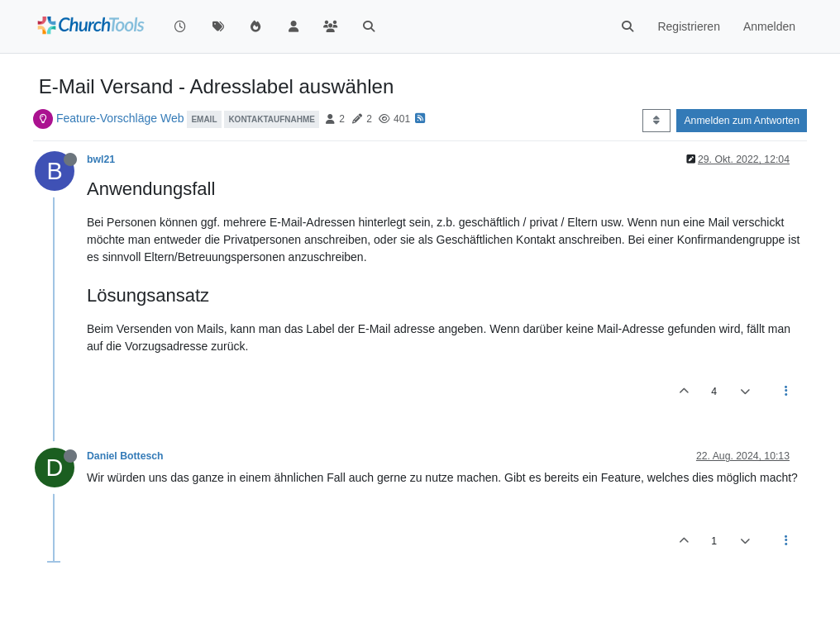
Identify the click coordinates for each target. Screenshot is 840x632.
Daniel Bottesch (125, 456)
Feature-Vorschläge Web (120, 118)
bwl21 (101, 159)
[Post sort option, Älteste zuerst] (656, 121)
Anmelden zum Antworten (742, 121)
